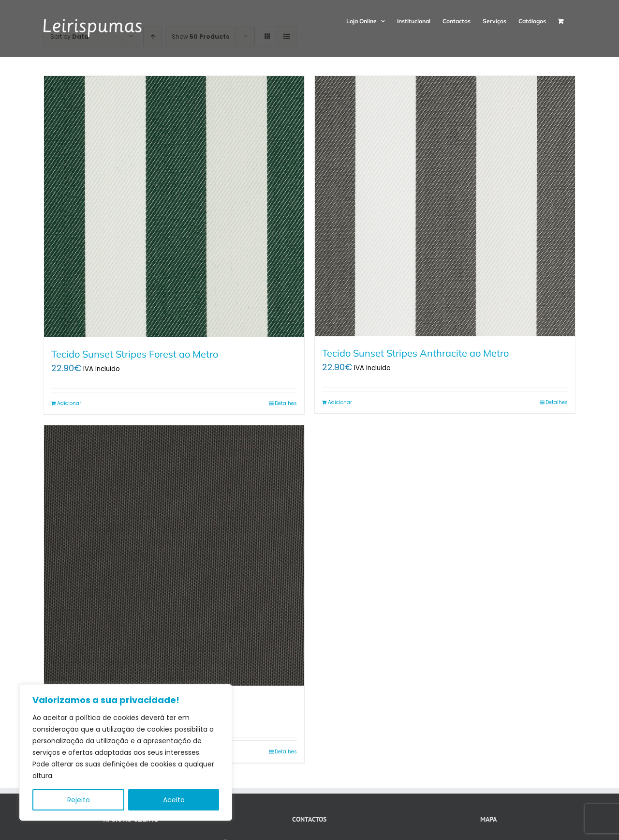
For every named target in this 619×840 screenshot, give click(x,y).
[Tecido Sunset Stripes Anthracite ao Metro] (445, 206)
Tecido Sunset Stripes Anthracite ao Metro (415, 353)
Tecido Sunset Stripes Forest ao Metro (135, 354)
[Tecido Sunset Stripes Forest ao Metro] (174, 207)
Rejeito (79, 800)
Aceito (174, 800)
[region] (126, 752)
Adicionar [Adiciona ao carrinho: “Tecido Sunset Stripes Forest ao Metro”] (69, 403)
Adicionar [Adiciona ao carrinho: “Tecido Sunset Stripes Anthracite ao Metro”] (340, 402)
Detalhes (286, 403)
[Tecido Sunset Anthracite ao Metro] (174, 556)
